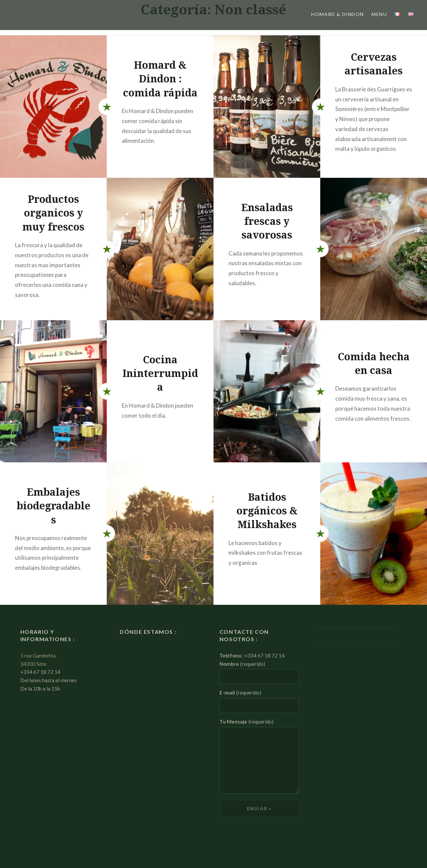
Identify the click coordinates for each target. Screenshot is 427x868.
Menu (379, 14)
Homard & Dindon (337, 14)
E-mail (240, 693)
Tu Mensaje (247, 722)
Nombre (242, 664)
